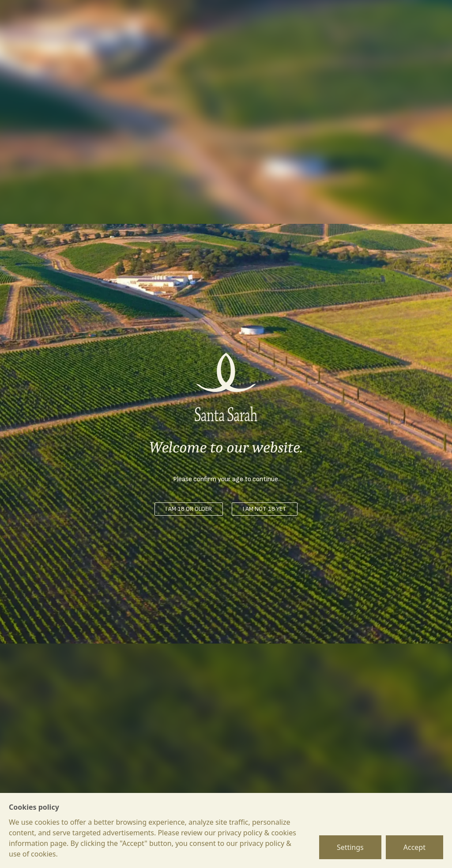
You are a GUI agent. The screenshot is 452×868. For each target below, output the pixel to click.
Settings (350, 847)
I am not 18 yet (265, 509)
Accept (414, 847)
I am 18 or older (189, 509)
